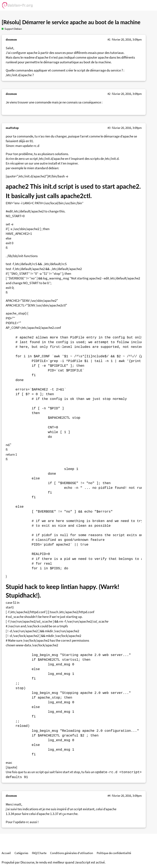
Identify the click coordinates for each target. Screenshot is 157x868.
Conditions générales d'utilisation (72, 853)
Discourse (27, 862)
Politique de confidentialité (114, 853)
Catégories (21, 853)
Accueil (6, 853)
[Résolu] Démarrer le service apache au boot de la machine (71, 22)
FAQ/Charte (39, 853)
